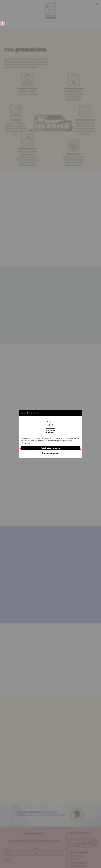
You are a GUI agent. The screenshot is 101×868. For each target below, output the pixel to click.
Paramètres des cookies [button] (50, 453)
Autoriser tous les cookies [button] (50, 448)
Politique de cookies (50, 441)
